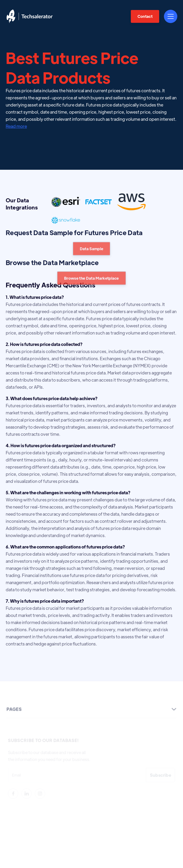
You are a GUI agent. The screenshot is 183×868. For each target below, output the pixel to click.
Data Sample (92, 255)
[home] (30, 16)
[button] (171, 16)
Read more (16, 126)
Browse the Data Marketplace (91, 284)
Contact (145, 16)
